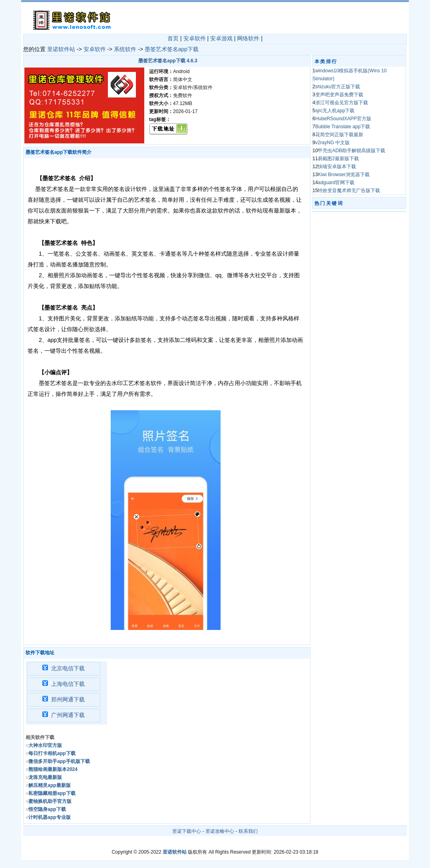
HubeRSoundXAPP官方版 (343, 119)
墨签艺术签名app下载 (172, 49)
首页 (173, 38)
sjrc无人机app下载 (335, 111)
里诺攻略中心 (220, 831)
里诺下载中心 (187, 831)
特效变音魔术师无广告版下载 (349, 191)
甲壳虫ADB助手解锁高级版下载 (351, 151)
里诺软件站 (61, 49)
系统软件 (125, 49)
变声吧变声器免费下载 (339, 95)
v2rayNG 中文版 (333, 143)
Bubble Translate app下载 (343, 127)
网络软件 (248, 38)
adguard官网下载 (336, 183)
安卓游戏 (221, 38)
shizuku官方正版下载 (338, 87)
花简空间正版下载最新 (339, 135)
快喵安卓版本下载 (337, 167)
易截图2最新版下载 (338, 159)
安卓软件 (195, 38)
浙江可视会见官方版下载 (342, 103)
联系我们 (248, 831)
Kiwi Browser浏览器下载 (343, 175)
